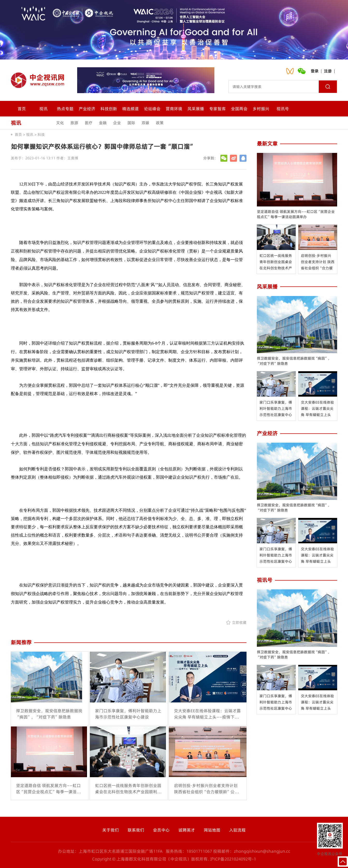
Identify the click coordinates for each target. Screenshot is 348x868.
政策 (160, 123)
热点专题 (65, 109)
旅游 (74, 123)
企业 (117, 123)
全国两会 (239, 109)
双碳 (146, 123)
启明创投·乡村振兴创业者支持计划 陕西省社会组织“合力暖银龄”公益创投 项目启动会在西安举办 (318, 262)
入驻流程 (237, 830)
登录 (315, 71)
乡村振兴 (261, 109)
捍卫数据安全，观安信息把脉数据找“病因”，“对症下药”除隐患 (294, 361)
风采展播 (196, 109)
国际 (131, 123)
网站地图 (212, 830)
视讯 (44, 109)
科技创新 (109, 109)
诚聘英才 (187, 830)
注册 (328, 71)
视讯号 (283, 109)
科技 (41, 135)
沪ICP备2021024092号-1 (233, 859)
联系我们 (136, 830)
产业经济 (87, 109)
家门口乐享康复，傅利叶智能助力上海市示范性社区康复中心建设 (276, 409)
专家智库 (218, 109)
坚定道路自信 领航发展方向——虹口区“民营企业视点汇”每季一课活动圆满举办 (296, 214)
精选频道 (130, 109)
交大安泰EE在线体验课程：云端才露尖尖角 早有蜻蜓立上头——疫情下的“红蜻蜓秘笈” (318, 409)
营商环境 (174, 109)
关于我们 (111, 830)
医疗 (89, 123)
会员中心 (161, 830)
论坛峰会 (152, 109)
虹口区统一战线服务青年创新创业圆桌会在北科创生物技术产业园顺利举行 (276, 262)
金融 (103, 123)
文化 (60, 123)
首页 (22, 109)
